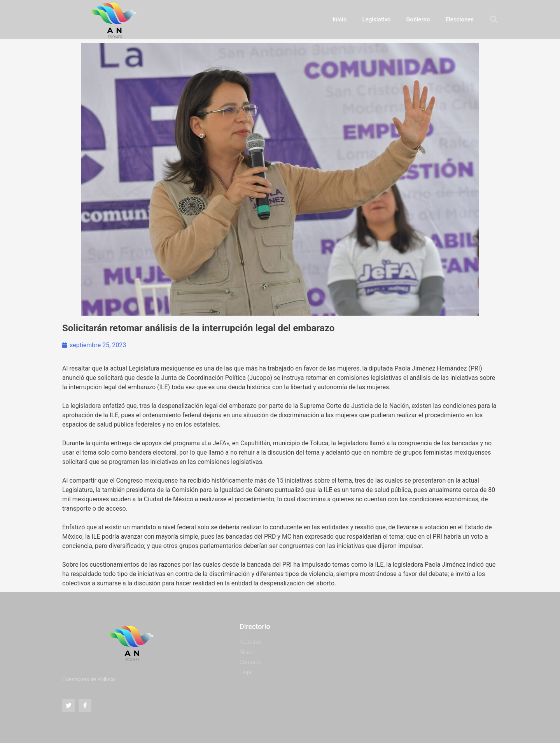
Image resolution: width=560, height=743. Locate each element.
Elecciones (460, 19)
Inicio (340, 19)
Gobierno (418, 19)
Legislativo (377, 19)
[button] (494, 19)
